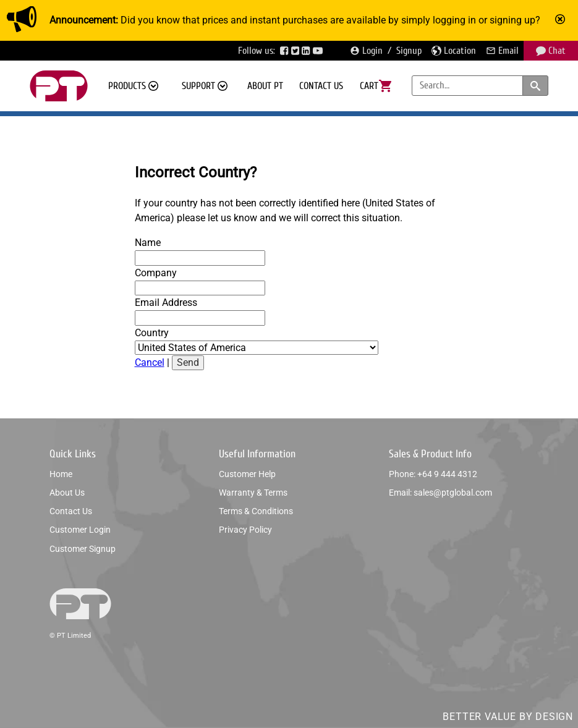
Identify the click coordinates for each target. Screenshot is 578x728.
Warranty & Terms (253, 493)
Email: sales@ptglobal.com (440, 493)
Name (148, 243)
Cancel (150, 362)
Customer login (80, 530)
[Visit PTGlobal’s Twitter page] (297, 51)
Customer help (247, 474)
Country (152, 333)
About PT (265, 86)
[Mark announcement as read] (561, 20)
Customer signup (83, 549)
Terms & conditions (256, 511)
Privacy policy (245, 530)
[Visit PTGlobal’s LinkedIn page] (307, 51)
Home (61, 474)
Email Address (166, 303)
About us (67, 493)
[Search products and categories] (535, 86)
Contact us (321, 86)
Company (156, 273)
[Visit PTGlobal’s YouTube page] (319, 51)
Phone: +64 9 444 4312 (433, 474)
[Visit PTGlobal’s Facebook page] (286, 51)
